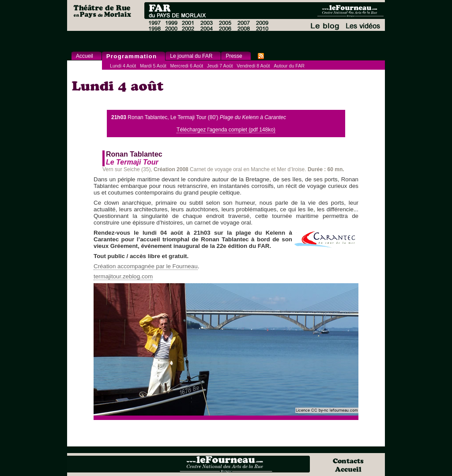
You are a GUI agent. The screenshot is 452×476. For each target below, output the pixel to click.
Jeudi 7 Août (220, 66)
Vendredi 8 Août (253, 66)
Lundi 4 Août (123, 66)
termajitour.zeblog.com (123, 276)
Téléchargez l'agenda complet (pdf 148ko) (226, 130)
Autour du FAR (289, 66)
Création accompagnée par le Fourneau (146, 266)
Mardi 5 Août (153, 66)
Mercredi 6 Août (187, 66)
